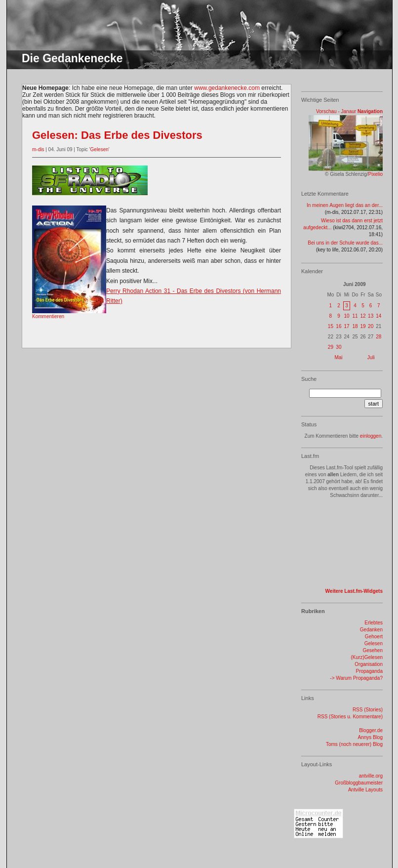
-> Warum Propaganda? (356, 678)
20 (371, 326)
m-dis (38, 149)
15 (331, 326)
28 (378, 337)
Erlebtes (374, 623)
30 (338, 347)
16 (338, 326)
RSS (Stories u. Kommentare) (350, 717)
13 (371, 316)
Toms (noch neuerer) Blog (354, 744)
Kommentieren (48, 316)
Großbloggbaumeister (359, 783)
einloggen (371, 436)
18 (355, 326)
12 (363, 316)
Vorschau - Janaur (336, 111)
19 (363, 326)
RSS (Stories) (368, 710)
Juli (371, 357)
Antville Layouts (365, 790)
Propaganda (370, 671)
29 (331, 347)
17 (346, 326)
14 (378, 316)
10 (346, 316)
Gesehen (373, 650)
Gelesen (99, 149)
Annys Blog (370, 737)
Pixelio (376, 174)
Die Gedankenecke (72, 58)
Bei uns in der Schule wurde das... (345, 243)
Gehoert (374, 637)
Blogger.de (371, 730)
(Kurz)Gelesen (367, 657)
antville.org (371, 776)
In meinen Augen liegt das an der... (345, 205)
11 (355, 316)
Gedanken (371, 630)
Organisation (369, 664)
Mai (338, 357)
